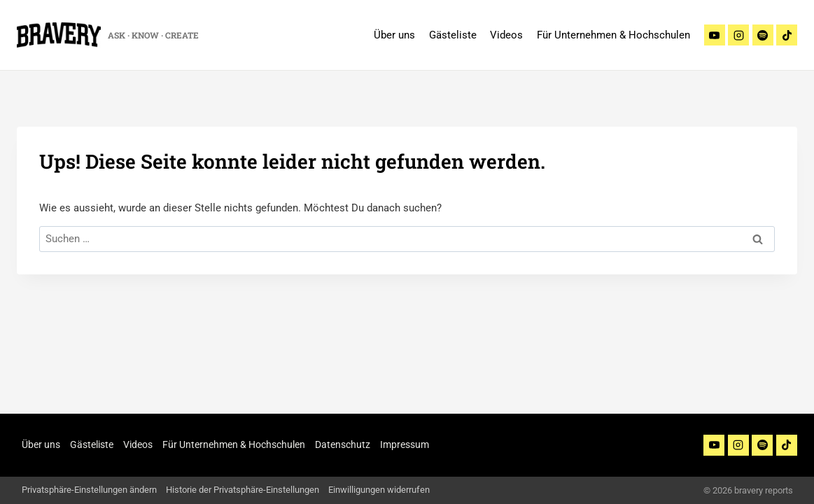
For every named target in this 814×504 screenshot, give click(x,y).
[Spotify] (763, 35)
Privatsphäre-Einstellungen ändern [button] (89, 490)
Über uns (394, 35)
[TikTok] (787, 35)
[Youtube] (715, 35)
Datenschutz (343, 444)
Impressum (405, 444)
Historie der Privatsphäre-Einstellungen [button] (243, 490)
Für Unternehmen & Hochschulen (613, 35)
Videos (506, 35)
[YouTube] (714, 445)
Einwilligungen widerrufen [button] (379, 490)
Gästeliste (453, 35)
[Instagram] (738, 35)
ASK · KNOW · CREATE (153, 35)
